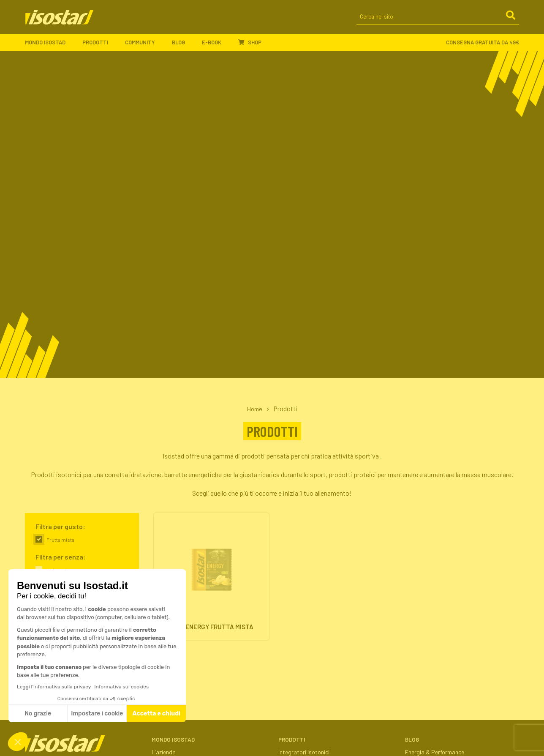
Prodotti (99, 46)
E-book (216, 46)
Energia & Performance (435, 752)
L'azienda (164, 752)
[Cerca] (510, 21)
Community (144, 46)
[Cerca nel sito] (438, 21)
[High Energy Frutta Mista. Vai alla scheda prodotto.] (211, 579)
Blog (183, 46)
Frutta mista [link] (60, 540)
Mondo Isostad (49, 46)
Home (255, 408)
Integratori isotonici (304, 752)
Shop (250, 46)
